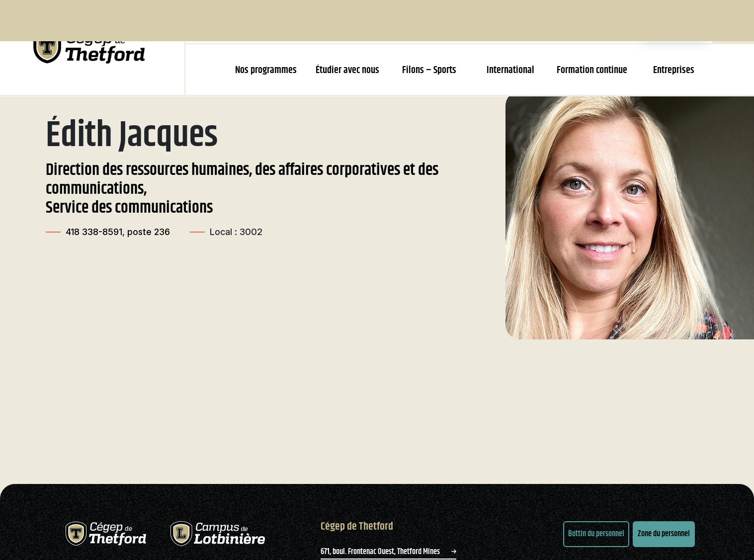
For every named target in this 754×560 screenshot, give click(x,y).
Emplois (458, 21)
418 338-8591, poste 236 (118, 250)
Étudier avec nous (347, 70)
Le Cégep (329, 21)
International (510, 70)
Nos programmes (266, 70)
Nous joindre (558, 21)
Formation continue (592, 70)
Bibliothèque (504, 21)
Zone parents (612, 21)
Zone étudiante (674, 21)
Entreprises (674, 70)
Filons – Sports (429, 70)
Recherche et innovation (394, 21)
